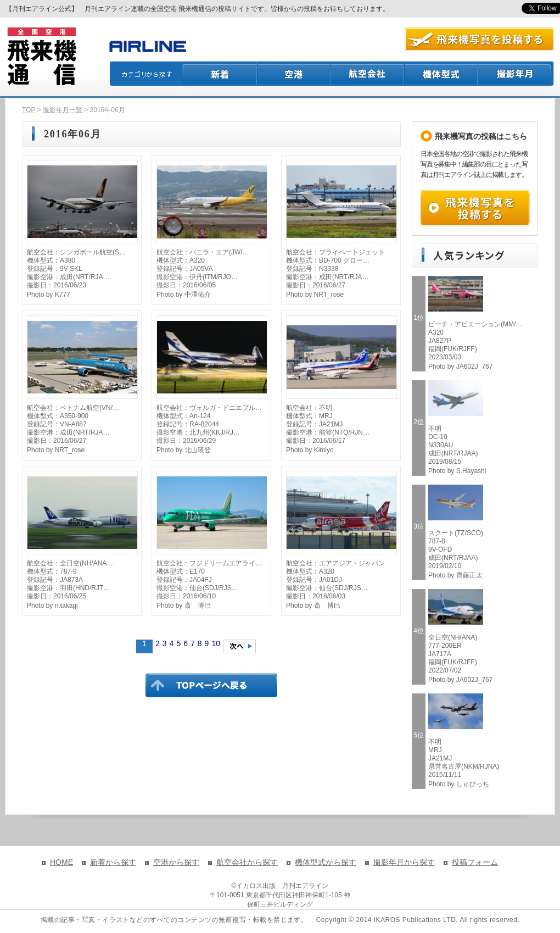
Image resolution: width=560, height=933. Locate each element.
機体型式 (441, 74)
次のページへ (239, 646)
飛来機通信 (41, 57)
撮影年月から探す (404, 862)
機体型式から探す (326, 862)
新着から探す (113, 862)
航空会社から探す (247, 862)
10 (216, 643)
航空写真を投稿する (479, 39)
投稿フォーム (475, 862)
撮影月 (516, 74)
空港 (294, 74)
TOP (29, 110)
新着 (220, 74)
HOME (61, 862)
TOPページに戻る (211, 685)
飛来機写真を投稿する (475, 208)
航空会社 (368, 74)
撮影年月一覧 (63, 110)
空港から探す (176, 862)
